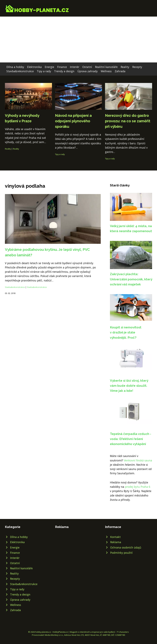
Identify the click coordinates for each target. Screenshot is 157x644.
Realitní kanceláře (106, 67)
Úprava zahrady (88, 71)
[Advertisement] (78, 39)
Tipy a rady (44, 71)
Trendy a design (64, 71)
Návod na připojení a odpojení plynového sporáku (73, 121)
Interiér (75, 67)
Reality (125, 67)
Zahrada (120, 71)
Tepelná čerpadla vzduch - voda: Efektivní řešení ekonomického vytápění (131, 439)
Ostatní (87, 67)
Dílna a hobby (15, 67)
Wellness (106, 71)
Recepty (137, 67)
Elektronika (34, 67)
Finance (62, 67)
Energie (49, 67)
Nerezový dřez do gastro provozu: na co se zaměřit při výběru (128, 121)
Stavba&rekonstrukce (20, 71)
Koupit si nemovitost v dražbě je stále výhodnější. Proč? (126, 332)
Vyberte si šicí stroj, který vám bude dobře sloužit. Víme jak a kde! (129, 386)
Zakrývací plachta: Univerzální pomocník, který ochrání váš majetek (131, 279)
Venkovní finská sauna (138, 460)
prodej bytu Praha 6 (138, 487)
